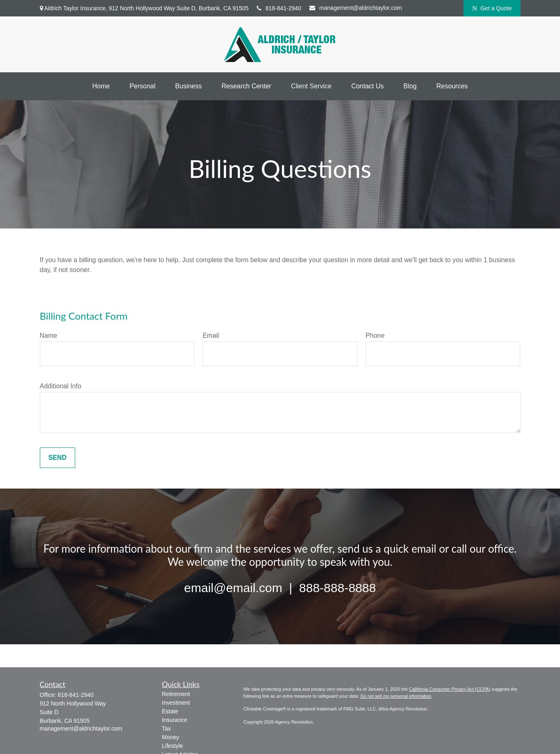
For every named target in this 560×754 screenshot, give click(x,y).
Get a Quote (492, 8)
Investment (176, 703)
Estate (170, 711)
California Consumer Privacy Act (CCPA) (449, 689)
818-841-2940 (279, 8)
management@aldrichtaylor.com (356, 8)
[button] (101, 86)
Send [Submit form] (58, 458)
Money (171, 737)
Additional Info (61, 386)
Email (211, 335)
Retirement (176, 694)
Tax (166, 729)
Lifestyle (172, 746)
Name (49, 335)
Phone (375, 335)
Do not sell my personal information (396, 696)
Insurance (174, 720)
